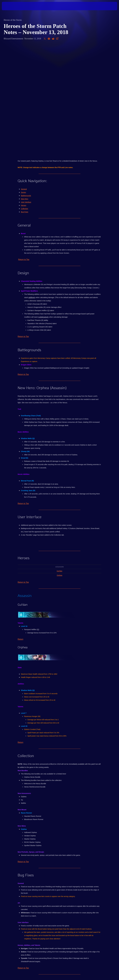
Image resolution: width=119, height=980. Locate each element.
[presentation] (9, 6)
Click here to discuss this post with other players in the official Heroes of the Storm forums (59, 871)
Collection (24, 99)
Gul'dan (59, 461)
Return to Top (24, 150)
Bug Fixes (25, 102)
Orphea (60, 466)
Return (20, 530)
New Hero (25, 89)
